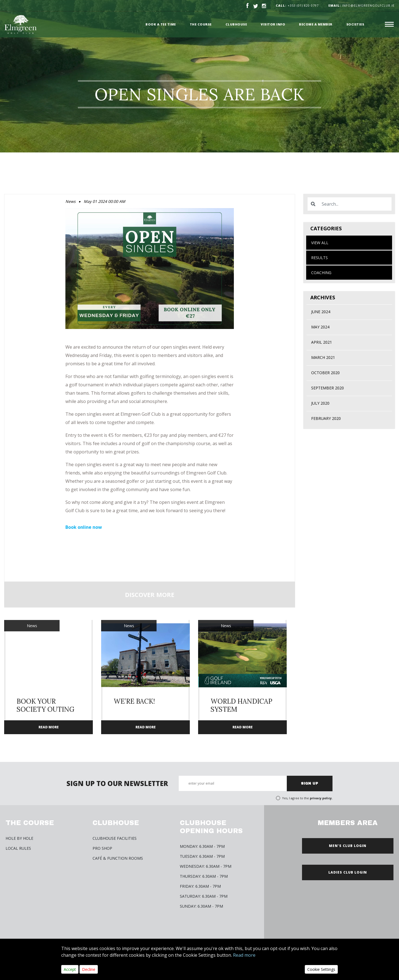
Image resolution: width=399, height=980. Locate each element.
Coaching (321, 273)
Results (319, 258)
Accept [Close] (70, 969)
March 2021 (323, 357)
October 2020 (325, 373)
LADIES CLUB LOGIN (348, 872)
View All (320, 243)
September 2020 (328, 388)
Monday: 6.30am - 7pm (202, 846)
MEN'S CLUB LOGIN (348, 846)
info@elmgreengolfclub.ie (361, 5)
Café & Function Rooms (118, 858)
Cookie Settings (321, 969)
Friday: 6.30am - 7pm (200, 886)
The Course (201, 24)
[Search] (355, 204)
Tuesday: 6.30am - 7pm (202, 856)
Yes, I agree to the (307, 798)
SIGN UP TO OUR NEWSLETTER (117, 783)
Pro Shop (102, 848)
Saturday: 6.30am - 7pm (204, 896)
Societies (355, 24)
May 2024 (320, 327)
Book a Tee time (161, 24)
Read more (244, 955)
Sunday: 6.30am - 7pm (201, 906)
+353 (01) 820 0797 (303, 5)
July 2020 (320, 403)
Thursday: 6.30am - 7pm (204, 876)
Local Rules (18, 848)
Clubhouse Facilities (115, 838)
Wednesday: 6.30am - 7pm (206, 866)
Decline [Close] (89, 969)
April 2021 (322, 342)
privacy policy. (321, 798)
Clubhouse (236, 24)
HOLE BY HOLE (19, 838)
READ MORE (49, 727)
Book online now (84, 527)
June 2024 (321, 312)
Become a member (316, 24)
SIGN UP (310, 784)
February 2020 (326, 418)
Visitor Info (273, 24)
